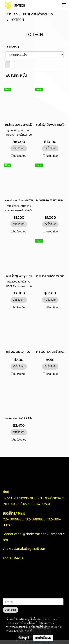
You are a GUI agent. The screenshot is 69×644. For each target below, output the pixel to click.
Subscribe (10, 610)
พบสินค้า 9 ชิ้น (16, 75)
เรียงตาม (14, 47)
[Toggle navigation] (64, 5)
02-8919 (36, 519)
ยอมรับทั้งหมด (43, 638)
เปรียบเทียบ (20, 156)
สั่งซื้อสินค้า (19, 148)
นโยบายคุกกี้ (26, 631)
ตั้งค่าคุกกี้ (24, 638)
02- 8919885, (13, 519)
